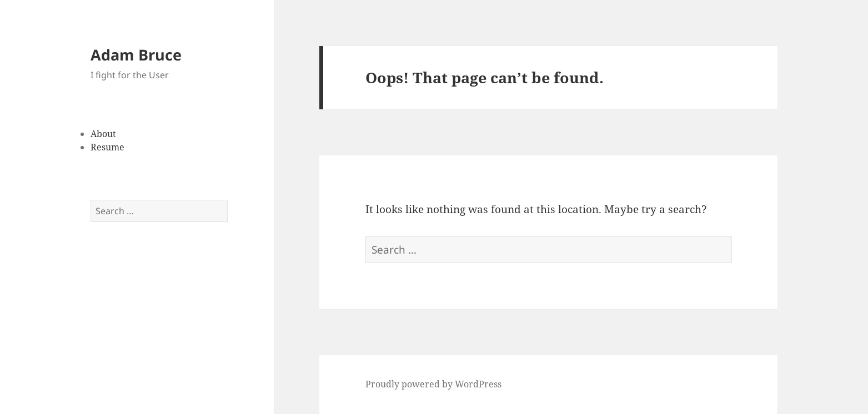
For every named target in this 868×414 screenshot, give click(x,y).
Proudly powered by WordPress (433, 384)
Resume (107, 147)
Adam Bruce (136, 55)
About (103, 134)
